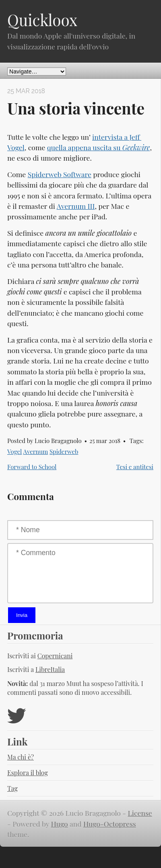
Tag (12, 788)
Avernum (36, 451)
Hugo (60, 824)
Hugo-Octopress (110, 824)
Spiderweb (64, 451)
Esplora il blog (28, 773)
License (140, 813)
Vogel (14, 451)
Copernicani (55, 656)
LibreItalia (50, 669)
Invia (22, 615)
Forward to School (32, 467)
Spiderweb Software (60, 174)
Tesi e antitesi (135, 467)
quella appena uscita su (99, 147)
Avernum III (76, 206)
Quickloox (42, 20)
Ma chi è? (21, 757)
